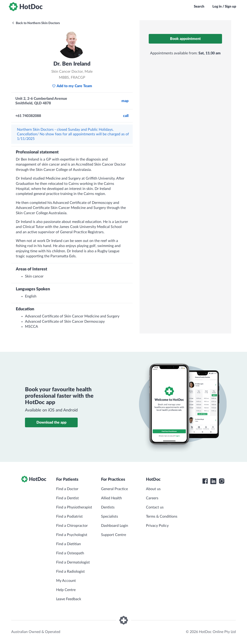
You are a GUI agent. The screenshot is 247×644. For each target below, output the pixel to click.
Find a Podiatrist (69, 516)
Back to (36, 23)
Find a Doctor (67, 489)
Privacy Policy (157, 526)
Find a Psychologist (72, 535)
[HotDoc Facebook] (205, 481)
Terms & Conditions (162, 516)
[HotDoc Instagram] (222, 481)
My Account (66, 581)
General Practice (114, 489)
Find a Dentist (67, 498)
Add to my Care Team (72, 86)
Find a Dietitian (69, 544)
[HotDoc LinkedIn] (213, 481)
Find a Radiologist (70, 572)
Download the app (51, 422)
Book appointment (185, 39)
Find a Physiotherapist (74, 507)
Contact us (155, 507)
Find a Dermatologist (73, 562)
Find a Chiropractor (72, 526)
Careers (152, 498)
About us (153, 489)
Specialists (110, 516)
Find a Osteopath (70, 553)
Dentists (108, 507)
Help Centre (66, 590)
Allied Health (111, 498)
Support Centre (114, 535)
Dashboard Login (115, 526)
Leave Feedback (69, 599)
